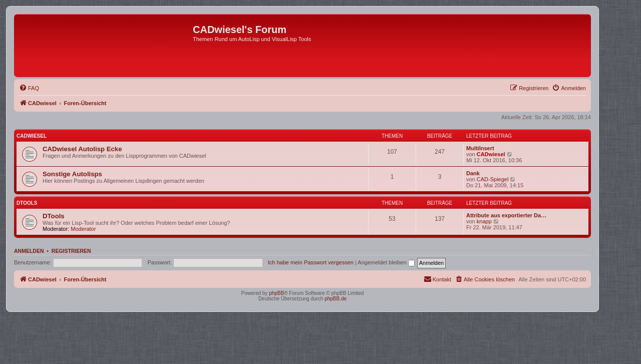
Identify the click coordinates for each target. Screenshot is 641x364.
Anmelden (29, 251)
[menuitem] (29, 88)
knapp (484, 221)
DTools (27, 203)
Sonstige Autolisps (72, 174)
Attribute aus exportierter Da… (506, 215)
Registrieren (71, 251)
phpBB (276, 293)
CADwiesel (32, 136)
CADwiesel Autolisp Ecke (82, 149)
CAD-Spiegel (493, 179)
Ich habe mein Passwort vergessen (311, 262)
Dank (473, 173)
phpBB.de (336, 299)
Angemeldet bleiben (386, 262)
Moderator (83, 229)
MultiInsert (480, 148)
